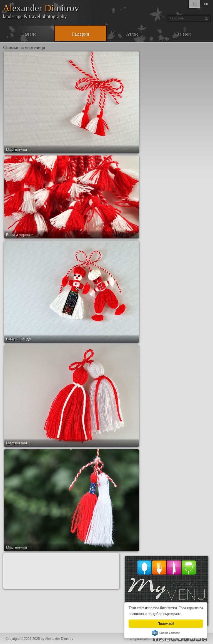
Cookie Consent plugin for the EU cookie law (166, 633)
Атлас (132, 34)
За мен (184, 34)
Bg (194, 4)
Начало (29, 34)
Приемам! (166, 624)
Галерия (81, 34)
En (206, 4)
